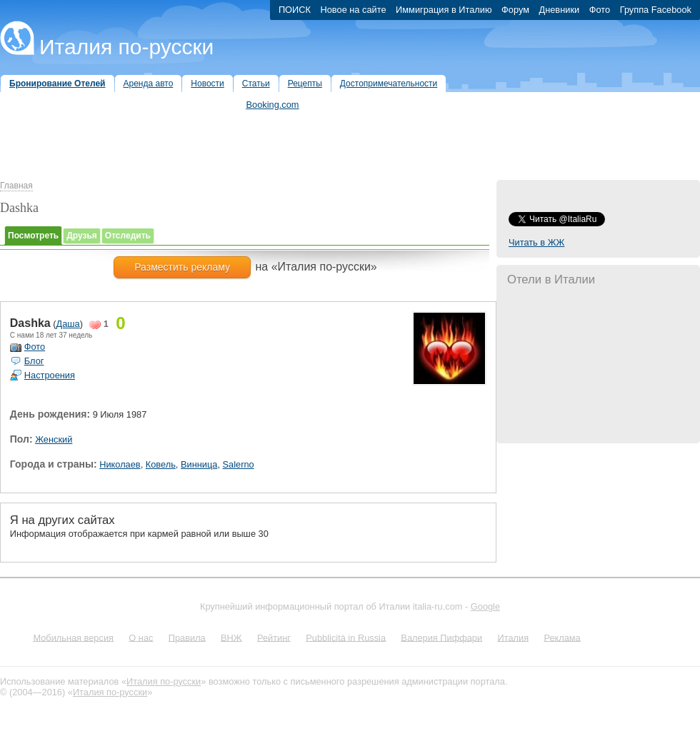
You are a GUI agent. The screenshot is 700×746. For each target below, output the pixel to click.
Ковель (161, 464)
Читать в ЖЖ (536, 242)
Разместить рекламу (182, 267)
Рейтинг (274, 637)
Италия (513, 637)
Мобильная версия (73, 637)
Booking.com (273, 105)
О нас (141, 637)
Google (485, 606)
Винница (199, 464)
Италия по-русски (126, 47)
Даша (68, 324)
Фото (35, 347)
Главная (16, 186)
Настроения (50, 375)
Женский (54, 439)
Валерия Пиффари (441, 637)
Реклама (562, 637)
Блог (34, 361)
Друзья (82, 236)
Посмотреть (33, 236)
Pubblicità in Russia (346, 637)
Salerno (239, 464)
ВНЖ (231, 637)
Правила (187, 637)
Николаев (120, 464)
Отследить (128, 236)
